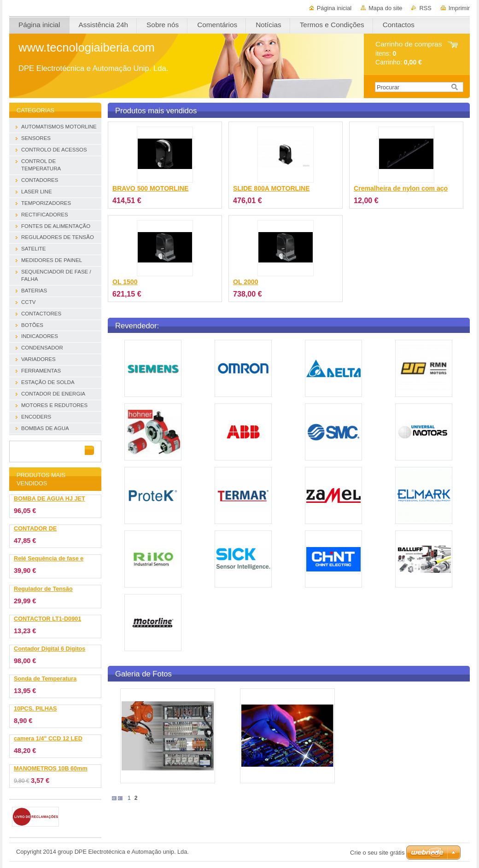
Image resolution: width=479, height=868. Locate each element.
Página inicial (334, 8)
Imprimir (459, 8)
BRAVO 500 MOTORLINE (150, 188)
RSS (425, 8)
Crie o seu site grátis (377, 853)
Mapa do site (385, 8)
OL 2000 (246, 282)
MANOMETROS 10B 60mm (51, 769)
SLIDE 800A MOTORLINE (272, 188)
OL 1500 (125, 282)
